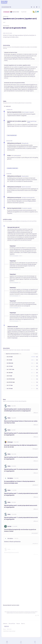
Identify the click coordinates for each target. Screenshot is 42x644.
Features (18, 624)
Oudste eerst (7, 106)
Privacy (4, 629)
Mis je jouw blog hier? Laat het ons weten (11, 605)
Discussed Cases (12, 624)
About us (23, 624)
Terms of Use (9, 629)
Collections (5, 624)
